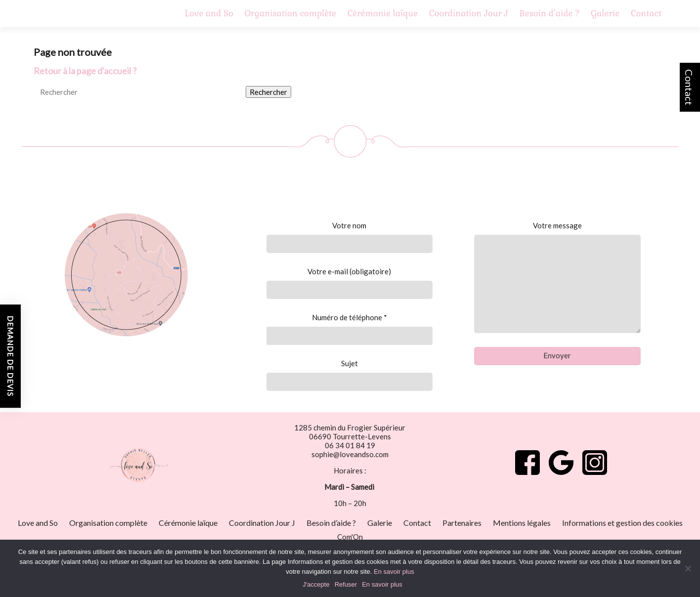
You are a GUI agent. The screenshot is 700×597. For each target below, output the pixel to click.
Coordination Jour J (469, 13)
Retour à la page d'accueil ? (85, 71)
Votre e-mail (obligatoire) (349, 283)
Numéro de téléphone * (349, 329)
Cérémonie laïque (383, 13)
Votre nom (349, 237)
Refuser (346, 584)
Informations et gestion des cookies (622, 523)
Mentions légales (522, 523)
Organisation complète (290, 13)
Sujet (349, 375)
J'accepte (316, 584)
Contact (689, 87)
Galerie (605, 13)
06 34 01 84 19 (350, 445)
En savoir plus (394, 572)
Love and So (209, 13)
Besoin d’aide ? (550, 13)
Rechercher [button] (268, 92)
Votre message (557, 277)
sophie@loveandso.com (350, 454)
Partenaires (462, 523)
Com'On (350, 537)
